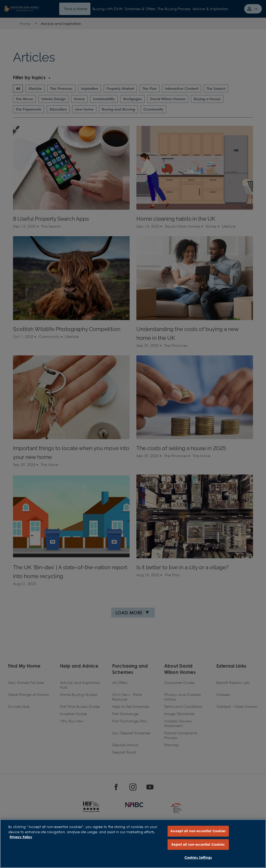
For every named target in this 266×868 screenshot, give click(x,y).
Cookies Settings (198, 857)
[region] (133, 844)
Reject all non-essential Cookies (198, 844)
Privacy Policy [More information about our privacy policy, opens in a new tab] (21, 837)
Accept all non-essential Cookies (198, 831)
